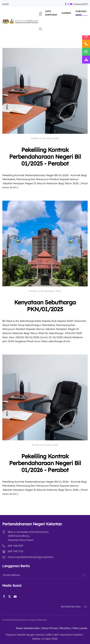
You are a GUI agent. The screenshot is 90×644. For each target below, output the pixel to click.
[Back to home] (21, 21)
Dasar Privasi (48, 628)
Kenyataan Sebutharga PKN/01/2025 (45, 306)
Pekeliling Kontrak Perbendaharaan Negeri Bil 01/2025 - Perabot (45, 157)
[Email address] (44, 575)
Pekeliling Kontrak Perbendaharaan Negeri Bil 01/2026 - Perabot (45, 463)
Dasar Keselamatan (26, 628)
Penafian (64, 628)
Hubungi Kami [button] (81, 13)
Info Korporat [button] (51, 13)
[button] (40, 29)
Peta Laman (78, 628)
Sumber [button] (66, 13)
